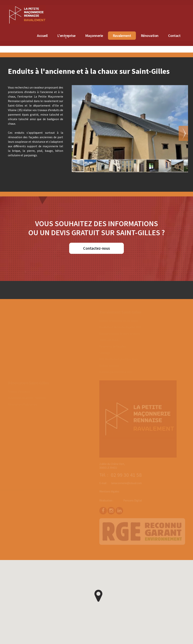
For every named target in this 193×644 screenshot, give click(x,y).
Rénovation (165, 35)
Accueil (58, 35)
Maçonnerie (109, 35)
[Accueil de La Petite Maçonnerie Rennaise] (42, 7)
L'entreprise (82, 35)
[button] (185, 133)
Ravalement (137, 35)
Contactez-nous (96, 248)
